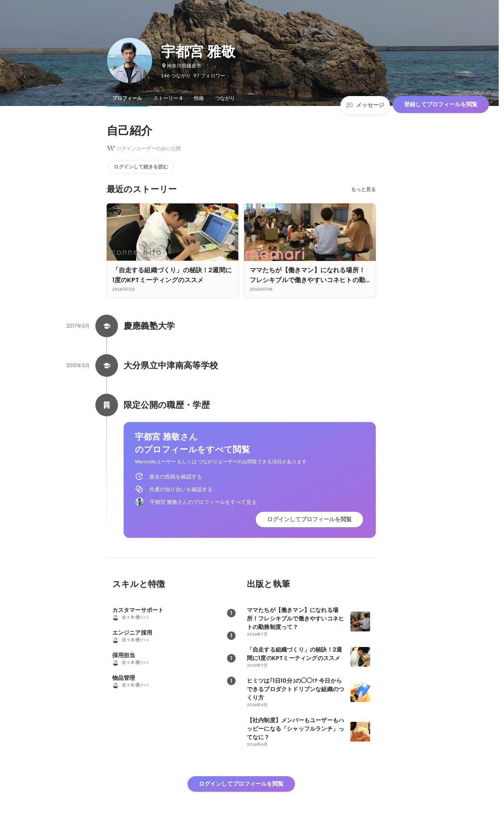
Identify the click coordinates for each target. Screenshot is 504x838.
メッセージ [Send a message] (365, 105)
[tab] (127, 98)
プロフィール (127, 98)
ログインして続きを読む (141, 167)
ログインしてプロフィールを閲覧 (309, 519)
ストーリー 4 (168, 98)
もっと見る (363, 189)
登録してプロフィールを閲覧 (441, 104)
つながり (225, 98)
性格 (199, 98)
